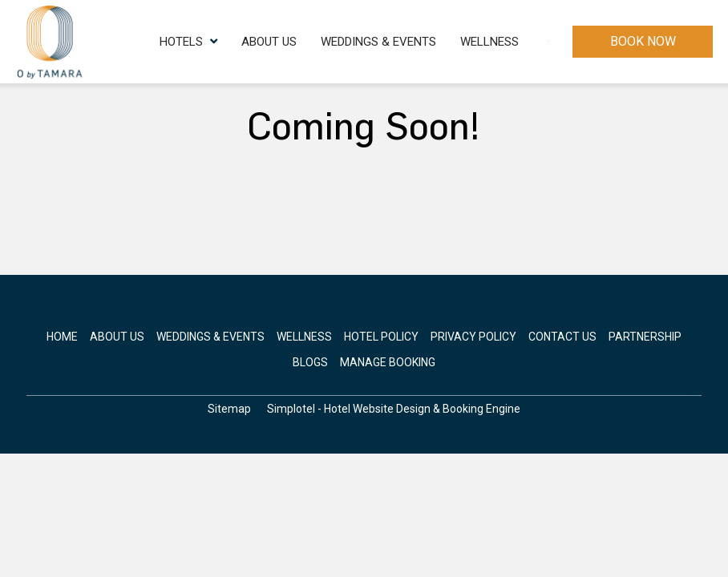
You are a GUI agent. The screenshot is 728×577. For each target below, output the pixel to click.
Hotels (127, 42)
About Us (208, 42)
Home (62, 337)
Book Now (643, 41)
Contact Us (518, 42)
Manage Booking (388, 362)
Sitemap (229, 409)
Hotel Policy (381, 337)
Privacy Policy (473, 337)
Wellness (429, 42)
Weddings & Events (317, 42)
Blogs (310, 362)
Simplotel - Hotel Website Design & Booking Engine (394, 409)
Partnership (645, 337)
